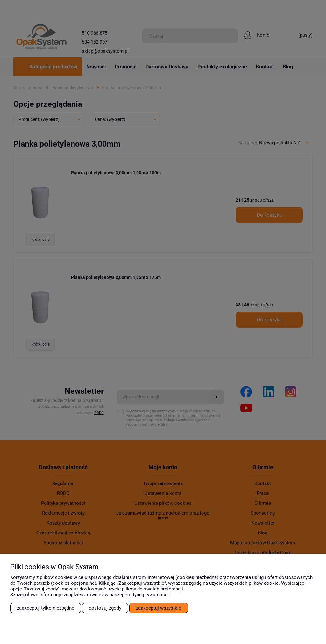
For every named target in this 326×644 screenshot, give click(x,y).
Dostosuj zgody (105, 608)
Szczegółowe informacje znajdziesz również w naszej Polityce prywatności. (90, 595)
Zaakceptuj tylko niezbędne (46, 608)
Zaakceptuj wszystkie (159, 608)
